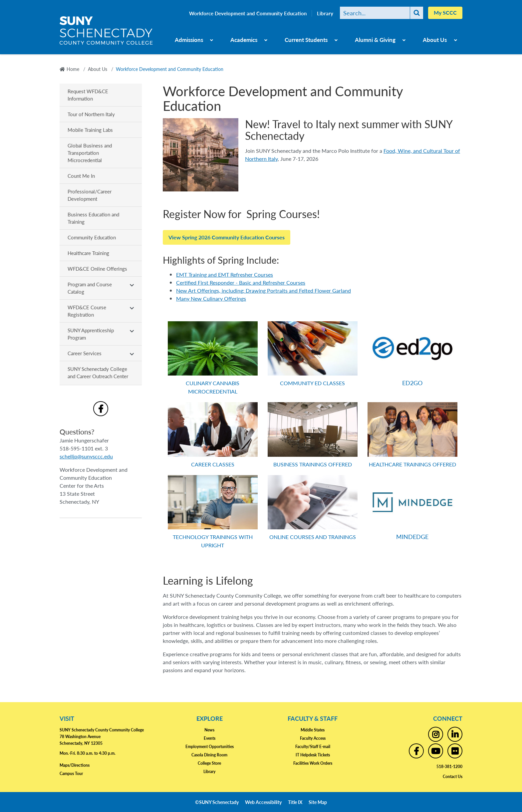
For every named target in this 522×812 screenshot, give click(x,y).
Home (73, 69)
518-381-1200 (449, 767)
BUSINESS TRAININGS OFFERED (313, 464)
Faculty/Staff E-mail (313, 747)
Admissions (189, 40)
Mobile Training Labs (90, 130)
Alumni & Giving (375, 40)
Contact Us (453, 777)
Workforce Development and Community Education (248, 13)
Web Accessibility (263, 802)
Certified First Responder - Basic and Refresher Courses (241, 282)
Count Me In (81, 176)
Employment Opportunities (210, 747)
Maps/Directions (75, 765)
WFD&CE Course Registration (87, 311)
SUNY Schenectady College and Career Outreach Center (98, 372)
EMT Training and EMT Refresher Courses (225, 274)
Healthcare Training (88, 253)
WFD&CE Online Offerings (97, 269)
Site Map (318, 802)
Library (325, 13)
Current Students (306, 40)
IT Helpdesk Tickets (313, 755)
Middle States (313, 730)
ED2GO (412, 383)
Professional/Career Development (90, 195)
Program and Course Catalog (90, 288)
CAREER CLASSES (213, 464)
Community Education (92, 237)
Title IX (295, 802)
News (209, 730)
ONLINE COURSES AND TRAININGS (313, 537)
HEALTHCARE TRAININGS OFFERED (412, 464)
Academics (244, 40)
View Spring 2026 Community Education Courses (227, 237)
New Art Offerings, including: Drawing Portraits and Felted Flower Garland (263, 290)
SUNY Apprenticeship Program (91, 334)
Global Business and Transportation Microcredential (90, 153)
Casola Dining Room (209, 755)
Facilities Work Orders (313, 763)
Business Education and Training (93, 218)
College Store (209, 763)
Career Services (85, 353)
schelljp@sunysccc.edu (86, 456)
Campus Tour (71, 774)
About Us (435, 40)
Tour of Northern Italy (91, 114)
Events (210, 738)
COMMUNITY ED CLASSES (312, 383)
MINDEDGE (412, 537)
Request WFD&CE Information (88, 95)
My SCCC (445, 12)
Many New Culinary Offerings (211, 298)
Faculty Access (313, 738)
